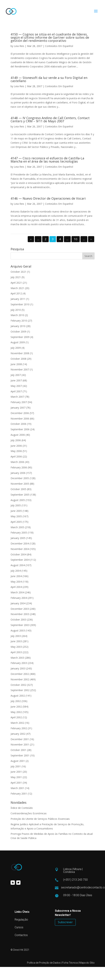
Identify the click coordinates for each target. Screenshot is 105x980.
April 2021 (16, 283)
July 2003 (16, 636)
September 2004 (20, 560)
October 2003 (18, 620)
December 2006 (20, 413)
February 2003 (19, 663)
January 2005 (18, 538)
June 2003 (16, 641)
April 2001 (16, 783)
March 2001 (17, 788)
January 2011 (18, 299)
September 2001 (20, 755)
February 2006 (19, 467)
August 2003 (18, 630)
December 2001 (20, 739)
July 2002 (16, 701)
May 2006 (16, 451)
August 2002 (18, 696)
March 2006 (17, 462)
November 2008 (20, 353)
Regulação (21, 920)
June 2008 (16, 364)
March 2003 (17, 658)
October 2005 (18, 489)
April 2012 (16, 293)
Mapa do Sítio (87, 963)
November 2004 (20, 549)
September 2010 (20, 304)
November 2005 (20, 484)
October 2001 (18, 750)
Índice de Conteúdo (22, 808)
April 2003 (16, 652)
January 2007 (18, 408)
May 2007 (16, 386)
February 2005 (19, 533)
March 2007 (17, 397)
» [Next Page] (91, 239)
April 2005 (16, 522)
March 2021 (17, 288)
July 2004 (16, 571)
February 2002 (19, 728)
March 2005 (17, 527)
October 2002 (18, 685)
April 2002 (16, 717)
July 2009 (16, 348)
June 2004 (16, 576)
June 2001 (16, 772)
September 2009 (20, 337)
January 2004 (18, 603)
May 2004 (16, 582)
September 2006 (20, 429)
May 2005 (16, 516)
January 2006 (18, 473)
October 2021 (18, 272)
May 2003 (16, 647)
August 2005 (18, 500)
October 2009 (18, 332)
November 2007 (20, 369)
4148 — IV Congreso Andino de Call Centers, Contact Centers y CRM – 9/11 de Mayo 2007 (50, 119)
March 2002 (17, 723)
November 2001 (20, 744)
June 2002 (16, 707)
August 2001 (18, 761)
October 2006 (18, 424)
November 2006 (20, 419)
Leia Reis (19, 46)
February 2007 (19, 402)
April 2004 (16, 587)
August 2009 (18, 342)
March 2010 (17, 315)
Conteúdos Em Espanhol (59, 46)
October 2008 (18, 359)
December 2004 (20, 543)
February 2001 (19, 794)
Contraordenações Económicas (29, 813)
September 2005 (20, 495)
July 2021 (16, 277)
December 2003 (20, 609)
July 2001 (16, 766)
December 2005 (20, 478)
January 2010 (18, 326)
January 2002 (18, 734)
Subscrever (65, 922)
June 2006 (16, 446)
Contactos (21, 935)
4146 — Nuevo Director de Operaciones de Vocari (48, 198)
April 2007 (16, 391)
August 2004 (18, 565)
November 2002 (20, 679)
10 (76, 239)
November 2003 (20, 614)
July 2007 (16, 375)
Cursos (19, 927)
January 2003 (18, 668)
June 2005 (16, 511)
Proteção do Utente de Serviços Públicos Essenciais (40, 819)
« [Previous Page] (31, 239)
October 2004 (18, 554)
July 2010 (16, 310)
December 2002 (20, 674)
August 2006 (18, 435)
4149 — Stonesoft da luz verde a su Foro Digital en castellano (49, 79)
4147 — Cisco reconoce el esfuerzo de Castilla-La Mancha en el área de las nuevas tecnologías (47, 160)
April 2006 (16, 456)
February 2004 (19, 598)
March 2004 (17, 592)
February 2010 (19, 321)
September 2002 (20, 690)
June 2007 (16, 380)
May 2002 (16, 712)
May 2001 (16, 777)
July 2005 (16, 505)
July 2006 (16, 440)
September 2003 (20, 625)
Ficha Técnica (70, 963)
